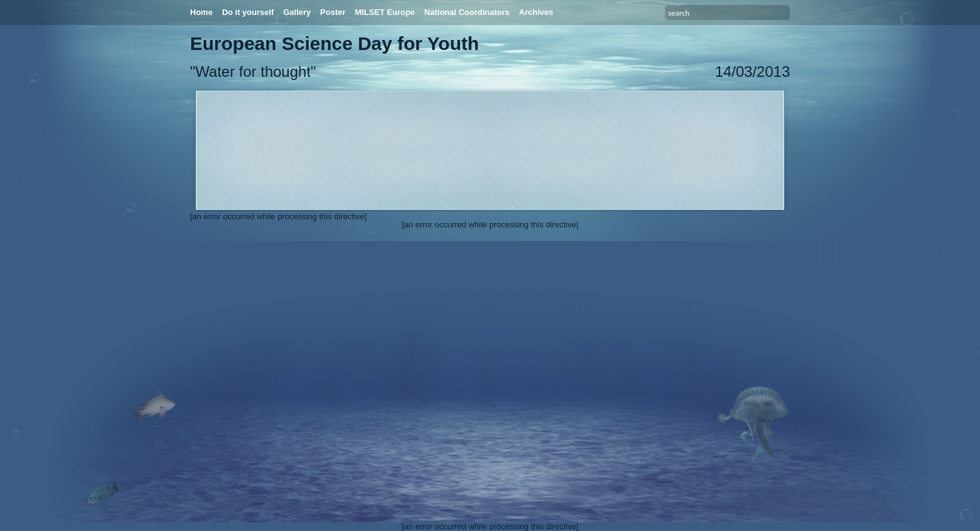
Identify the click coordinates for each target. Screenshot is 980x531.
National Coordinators (467, 12)
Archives (536, 12)
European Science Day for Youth (334, 43)
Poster (332, 12)
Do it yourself (248, 12)
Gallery (297, 12)
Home (201, 12)
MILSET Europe (385, 12)
